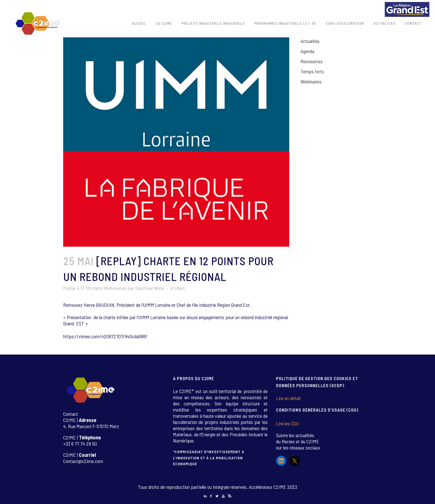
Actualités (310, 41)
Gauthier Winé (150, 288)
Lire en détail (288, 398)
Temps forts (312, 71)
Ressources (312, 61)
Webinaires (115, 288)
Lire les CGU (287, 423)
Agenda (307, 51)
